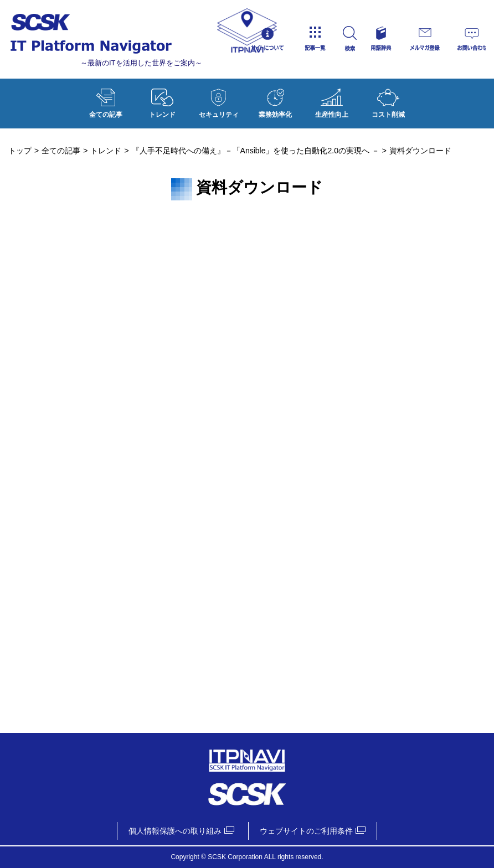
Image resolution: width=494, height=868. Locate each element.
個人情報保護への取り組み (175, 831)
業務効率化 (275, 101)
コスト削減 (388, 101)
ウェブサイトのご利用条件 (306, 831)
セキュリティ (219, 101)
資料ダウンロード (247, 465)
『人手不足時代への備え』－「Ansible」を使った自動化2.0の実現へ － (256, 151)
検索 (359, 39)
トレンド (162, 101)
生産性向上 (332, 101)
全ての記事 (106, 101)
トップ (20, 151)
